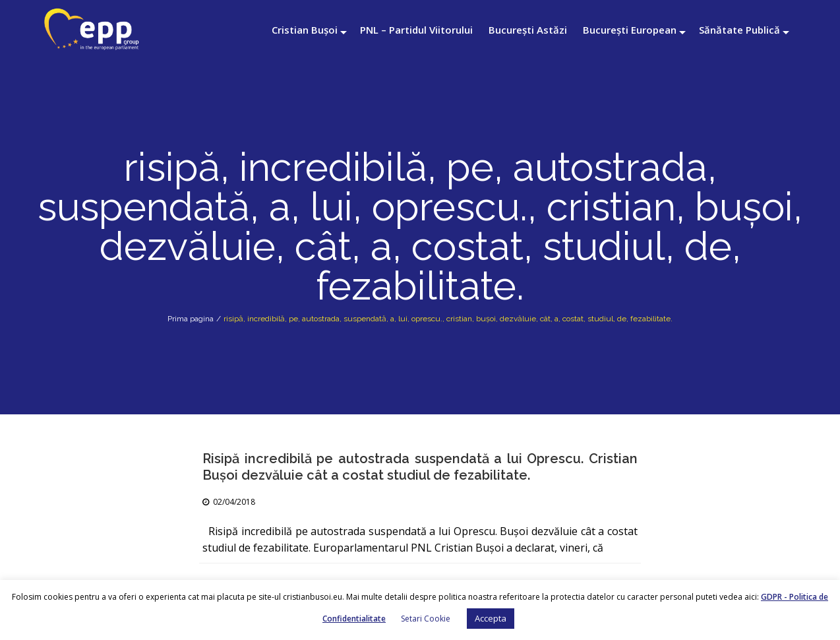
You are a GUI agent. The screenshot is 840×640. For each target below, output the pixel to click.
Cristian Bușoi (305, 30)
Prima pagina (191, 319)
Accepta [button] (491, 618)
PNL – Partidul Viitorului (416, 30)
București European (630, 30)
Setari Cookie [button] (426, 619)
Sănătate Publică (739, 30)
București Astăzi (528, 30)
